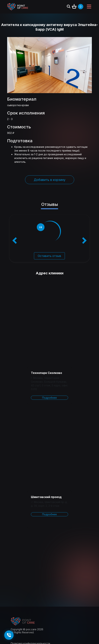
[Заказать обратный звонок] (9, 635)
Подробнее (50, 398)
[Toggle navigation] (89, 7)
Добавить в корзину (50, 180)
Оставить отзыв (49, 256)
